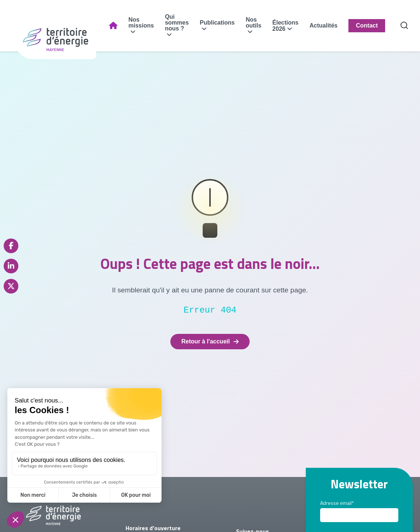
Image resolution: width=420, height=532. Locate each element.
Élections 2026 (295, 26)
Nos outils (263, 23)
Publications (227, 23)
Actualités (333, 25)
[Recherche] (414, 26)
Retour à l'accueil (210, 341)
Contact (376, 25)
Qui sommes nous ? (186, 23)
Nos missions (150, 23)
